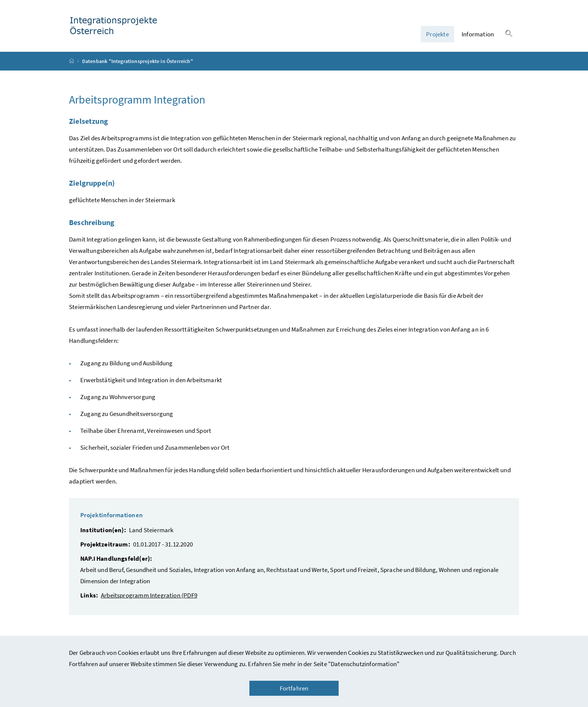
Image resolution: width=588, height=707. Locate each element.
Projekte (437, 34)
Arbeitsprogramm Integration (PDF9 (149, 595)
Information (478, 34)
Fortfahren (294, 688)
